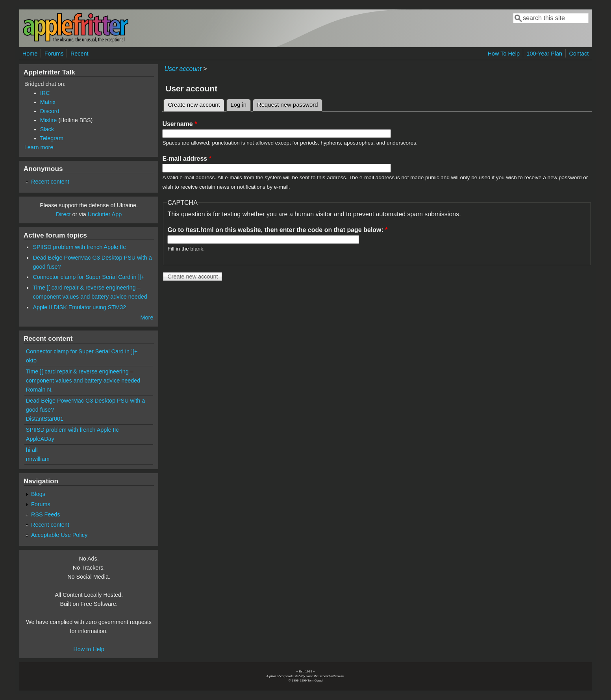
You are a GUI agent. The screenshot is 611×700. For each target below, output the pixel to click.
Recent (80, 54)
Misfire (48, 120)
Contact (579, 54)
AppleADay (40, 439)
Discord (50, 111)
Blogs (38, 494)
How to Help (89, 649)
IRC (45, 93)
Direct (63, 214)
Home (30, 54)
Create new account (196, 104)
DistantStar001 (45, 419)
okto (31, 360)
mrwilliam (38, 459)
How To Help (504, 54)
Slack (47, 129)
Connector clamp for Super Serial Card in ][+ (89, 277)
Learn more (39, 147)
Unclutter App (105, 214)
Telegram (52, 138)
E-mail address (187, 159)
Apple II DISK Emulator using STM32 (79, 307)
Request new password (287, 105)
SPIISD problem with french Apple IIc (79, 247)
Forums (54, 54)
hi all (32, 450)
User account (183, 69)
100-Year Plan (544, 54)
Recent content (50, 182)
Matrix (48, 102)
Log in (239, 105)
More (147, 318)
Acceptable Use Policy (59, 535)
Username (180, 124)
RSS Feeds (46, 514)
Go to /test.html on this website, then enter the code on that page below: (277, 230)
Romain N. (39, 390)
